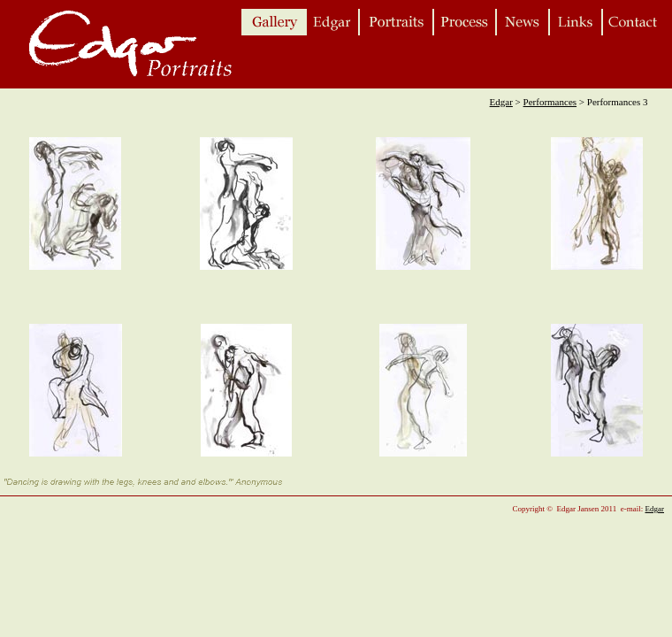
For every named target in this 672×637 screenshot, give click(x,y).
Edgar (501, 102)
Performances (550, 102)
